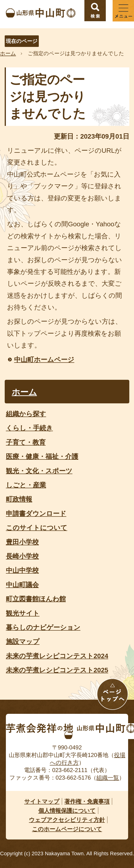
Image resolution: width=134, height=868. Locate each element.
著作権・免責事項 (87, 801)
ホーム (8, 53)
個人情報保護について (67, 811)
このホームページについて (67, 829)
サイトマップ (42, 801)
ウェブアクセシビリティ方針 (67, 820)
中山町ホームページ (44, 360)
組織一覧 (108, 778)
